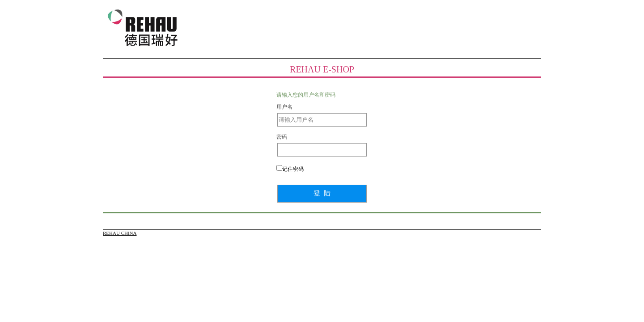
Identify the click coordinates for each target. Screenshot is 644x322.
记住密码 (293, 169)
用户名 (284, 107)
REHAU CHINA (120, 233)
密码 (282, 137)
